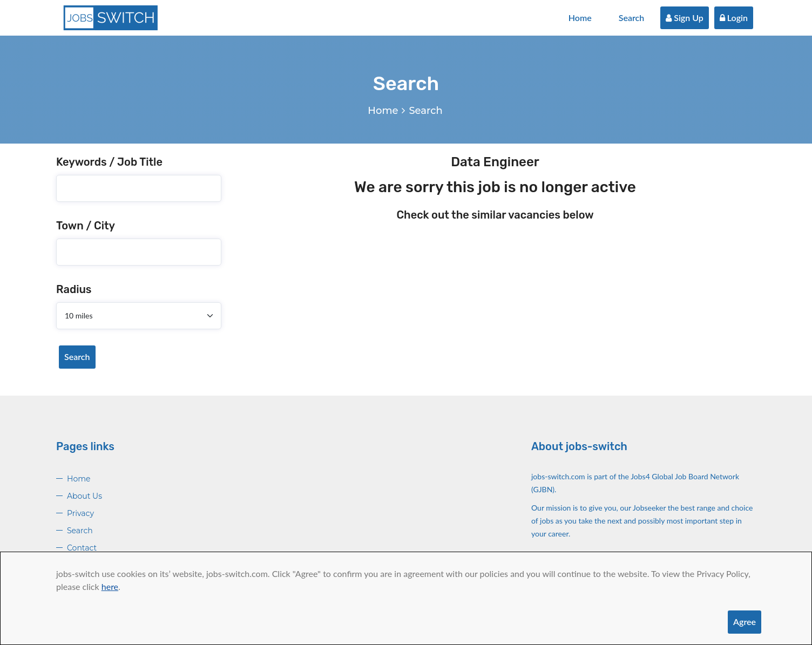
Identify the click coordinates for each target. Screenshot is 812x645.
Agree (745, 622)
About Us (84, 496)
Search (632, 18)
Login (734, 18)
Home (580, 18)
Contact (82, 548)
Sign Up (685, 18)
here (110, 586)
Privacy (80, 513)
